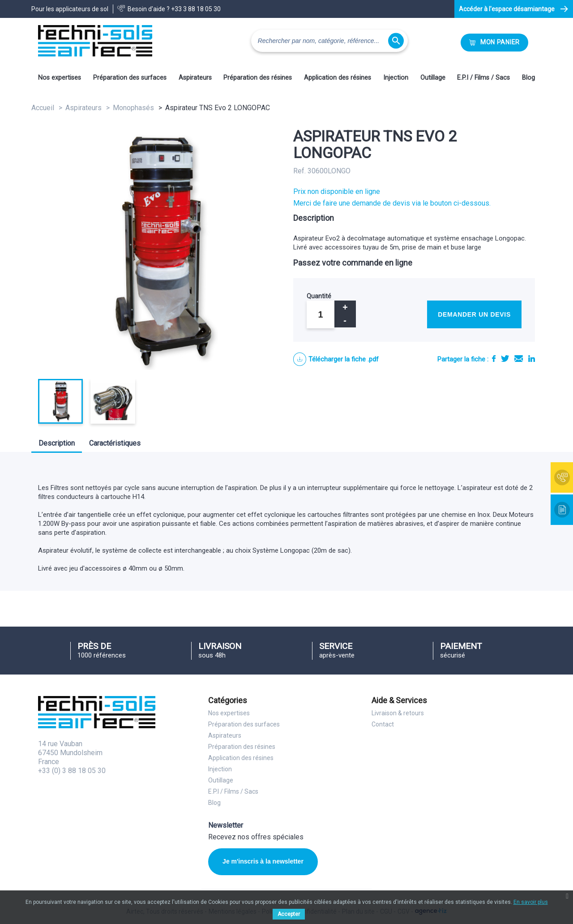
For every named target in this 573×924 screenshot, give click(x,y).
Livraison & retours (398, 713)
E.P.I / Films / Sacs (483, 78)
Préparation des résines (258, 78)
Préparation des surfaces (130, 78)
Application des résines (338, 78)
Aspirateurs (195, 78)
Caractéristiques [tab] (115, 443)
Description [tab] (57, 443)
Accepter (289, 914)
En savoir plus (531, 902)
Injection (396, 78)
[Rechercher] (329, 41)
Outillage (433, 78)
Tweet (505, 359)
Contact (383, 724)
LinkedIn (532, 359)
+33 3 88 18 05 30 (196, 9)
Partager (494, 359)
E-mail (519, 359)
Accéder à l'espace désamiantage (507, 9)
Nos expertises (60, 78)
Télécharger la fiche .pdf (344, 359)
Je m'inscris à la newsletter (263, 861)
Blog (528, 78)
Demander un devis (474, 314)
